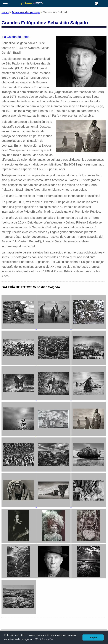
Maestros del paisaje (26, 12)
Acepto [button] (93, 637)
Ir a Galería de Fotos (15, 37)
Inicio (5, 12)
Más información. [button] (44, 639)
